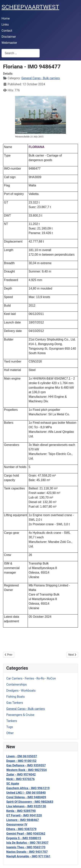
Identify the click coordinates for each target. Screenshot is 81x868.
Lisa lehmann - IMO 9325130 (26, 806)
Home (6, 18)
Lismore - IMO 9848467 (23, 820)
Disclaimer (9, 37)
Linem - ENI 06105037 (22, 756)
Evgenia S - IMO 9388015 (24, 838)
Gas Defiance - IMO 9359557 (26, 765)
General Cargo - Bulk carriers (26, 709)
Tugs (10, 727)
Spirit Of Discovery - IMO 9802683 (30, 802)
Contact (7, 31)
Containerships (16, 684)
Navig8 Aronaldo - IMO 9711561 (28, 856)
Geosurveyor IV (17, 825)
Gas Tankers (15, 703)
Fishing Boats (16, 697)
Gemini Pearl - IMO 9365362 (26, 834)
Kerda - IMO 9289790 (21, 811)
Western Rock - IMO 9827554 (26, 770)
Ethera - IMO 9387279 (21, 829)
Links (5, 25)
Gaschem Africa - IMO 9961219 (28, 788)
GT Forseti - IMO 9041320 (24, 815)
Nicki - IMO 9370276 (20, 779)
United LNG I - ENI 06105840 (26, 793)
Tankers (12, 721)
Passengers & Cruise (20, 715)
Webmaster (9, 43)
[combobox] (21, 53)
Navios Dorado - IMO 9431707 (27, 852)
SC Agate (13, 784)
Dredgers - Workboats (21, 691)
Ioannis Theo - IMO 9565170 (26, 847)
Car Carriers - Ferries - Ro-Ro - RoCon (31, 678)
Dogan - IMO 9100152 (21, 761)
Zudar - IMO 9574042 (21, 774)
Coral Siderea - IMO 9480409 (26, 797)
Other (10, 733)
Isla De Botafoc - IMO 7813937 (27, 843)
